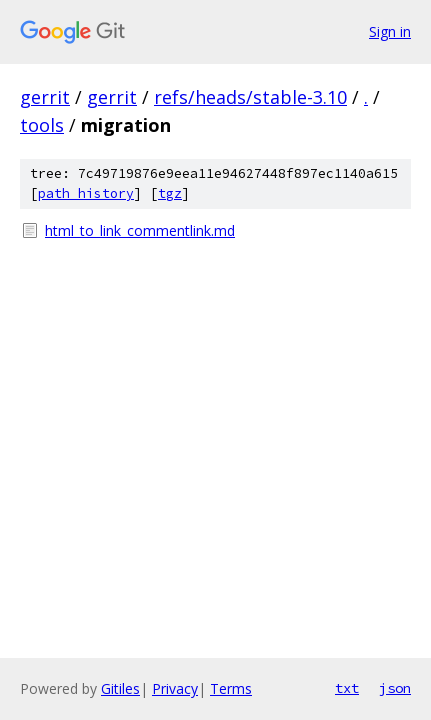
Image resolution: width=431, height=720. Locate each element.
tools (42, 125)
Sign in (390, 31)
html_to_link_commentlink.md (140, 230)
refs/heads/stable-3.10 (250, 97)
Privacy (175, 688)
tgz (170, 193)
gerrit (45, 97)
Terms (231, 688)
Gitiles (120, 688)
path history (86, 193)
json (395, 688)
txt (347, 688)
